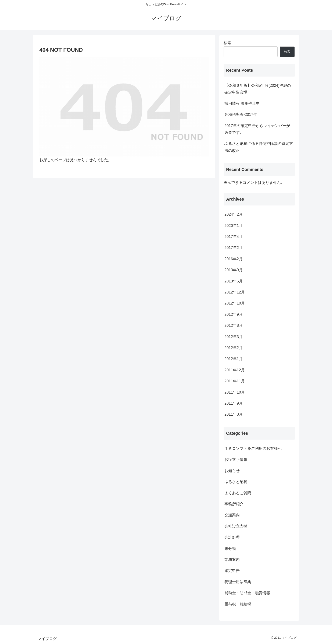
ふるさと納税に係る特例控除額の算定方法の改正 (259, 147)
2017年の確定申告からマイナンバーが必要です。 (257, 129)
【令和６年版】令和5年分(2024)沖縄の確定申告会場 (258, 89)
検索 (227, 43)
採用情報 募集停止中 (242, 103)
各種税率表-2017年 (241, 115)
